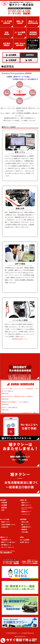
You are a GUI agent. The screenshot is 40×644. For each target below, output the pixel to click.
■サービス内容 (5, 519)
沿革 (29, 60)
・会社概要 (3, 505)
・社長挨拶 (3, 503)
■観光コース (4, 537)
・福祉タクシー (25, 503)
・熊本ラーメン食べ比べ (8, 542)
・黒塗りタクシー (26, 505)
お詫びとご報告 (7, 407)
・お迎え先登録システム (8, 525)
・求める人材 (24, 522)
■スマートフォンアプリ (7, 551)
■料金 (22, 537)
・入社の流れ (24, 532)
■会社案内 (3, 500)
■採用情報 (23, 519)
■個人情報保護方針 (6, 553)
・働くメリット (25, 525)
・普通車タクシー (26, 512)
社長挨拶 (11, 60)
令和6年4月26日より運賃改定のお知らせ (14, 396)
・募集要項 (24, 530)
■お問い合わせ (25, 542)
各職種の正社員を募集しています (12, 402)
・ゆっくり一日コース (7, 547)
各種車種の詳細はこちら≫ (20, 339)
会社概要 (11, 55)
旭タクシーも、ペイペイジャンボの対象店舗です (17, 413)
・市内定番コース (6, 540)
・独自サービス (5, 522)
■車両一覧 (23, 500)
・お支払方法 (4, 527)
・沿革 (2, 510)
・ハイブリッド (25, 514)
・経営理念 (3, 508)
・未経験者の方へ (26, 527)
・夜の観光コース (6, 545)
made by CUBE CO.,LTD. (20, 637)
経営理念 (29, 55)
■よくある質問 (25, 540)
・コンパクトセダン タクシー (26, 508)
